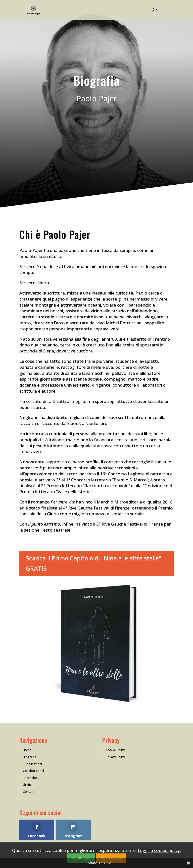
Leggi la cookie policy (159, 850)
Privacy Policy (115, 757)
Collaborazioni (33, 771)
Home (27, 750)
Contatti (29, 792)
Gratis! (28, 785)
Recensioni (31, 778)
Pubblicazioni (32, 764)
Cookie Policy (115, 750)
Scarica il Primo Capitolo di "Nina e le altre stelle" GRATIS (94, 563)
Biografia (30, 757)
